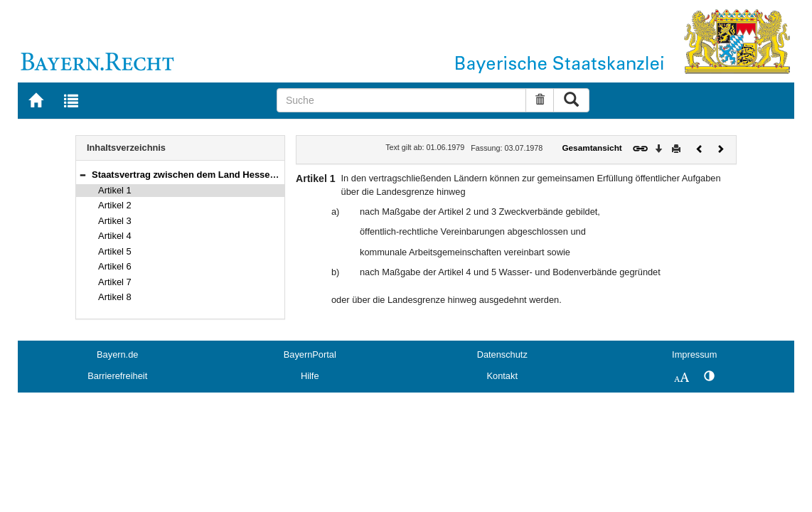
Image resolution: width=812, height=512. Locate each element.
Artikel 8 (115, 297)
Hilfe (310, 376)
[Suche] (401, 100)
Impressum (694, 354)
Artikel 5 (115, 251)
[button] (82, 175)
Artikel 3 (115, 221)
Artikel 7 (115, 282)
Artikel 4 (115, 236)
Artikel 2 (115, 205)
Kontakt (502, 376)
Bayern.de (117, 354)
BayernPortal (310, 354)
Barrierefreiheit (117, 376)
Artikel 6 (115, 266)
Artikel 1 (115, 190)
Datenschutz (502, 354)
